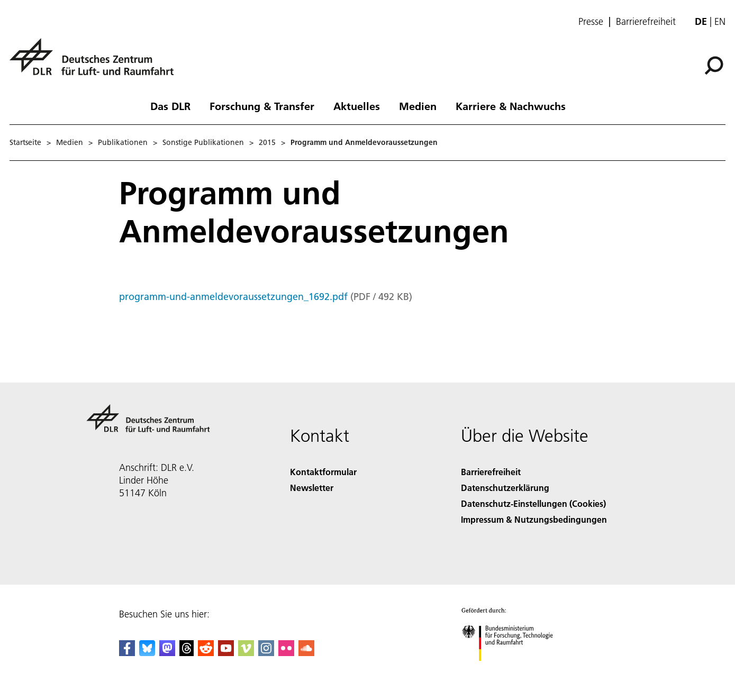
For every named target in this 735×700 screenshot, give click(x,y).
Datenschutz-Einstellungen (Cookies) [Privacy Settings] (533, 503)
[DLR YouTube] (226, 653)
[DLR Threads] (187, 653)
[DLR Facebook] (127, 653)
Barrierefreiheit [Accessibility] (491, 472)
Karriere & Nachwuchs (511, 106)
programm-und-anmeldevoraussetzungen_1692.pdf (233, 297)
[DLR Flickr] (286, 653)
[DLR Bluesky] (147, 653)
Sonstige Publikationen (203, 142)
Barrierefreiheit (646, 22)
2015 (267, 142)
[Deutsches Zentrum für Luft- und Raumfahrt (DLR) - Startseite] (96, 63)
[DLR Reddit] (206, 653)
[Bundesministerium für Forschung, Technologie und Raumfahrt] (513, 670)
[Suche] (714, 66)
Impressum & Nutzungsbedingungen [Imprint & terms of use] (534, 519)
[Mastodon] (167, 653)
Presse (591, 22)
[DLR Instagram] (266, 653)
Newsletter (312, 488)
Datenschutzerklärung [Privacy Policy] (505, 488)
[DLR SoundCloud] (306, 653)
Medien (418, 106)
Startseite (25, 142)
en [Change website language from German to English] (720, 21)
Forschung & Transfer (262, 106)
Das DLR (170, 106)
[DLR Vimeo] (246, 653)
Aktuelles (357, 106)
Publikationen (123, 142)
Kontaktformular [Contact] (323, 472)
